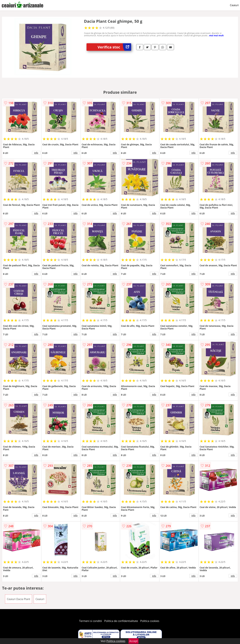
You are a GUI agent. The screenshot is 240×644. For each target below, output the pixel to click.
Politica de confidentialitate (121, 621)
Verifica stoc (114, 47)
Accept (133, 641)
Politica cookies (150, 621)
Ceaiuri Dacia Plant (18, 599)
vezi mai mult (216, 35)
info (36, 153)
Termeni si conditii (91, 621)
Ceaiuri (234, 5)
